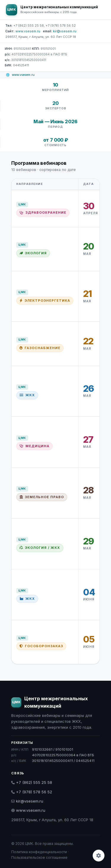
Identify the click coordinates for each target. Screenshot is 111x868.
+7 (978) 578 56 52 (32, 792)
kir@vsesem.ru (65, 31)
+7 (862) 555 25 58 (32, 782)
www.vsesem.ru (28, 31)
